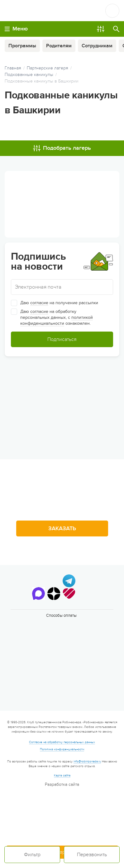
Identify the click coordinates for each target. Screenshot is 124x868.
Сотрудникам (97, 46)
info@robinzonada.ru (87, 762)
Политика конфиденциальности (62, 749)
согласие (39, 303)
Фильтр (32, 855)
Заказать (62, 528)
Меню (16, 29)
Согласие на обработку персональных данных (62, 742)
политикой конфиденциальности (57, 320)
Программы (22, 46)
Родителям (59, 46)
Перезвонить (92, 855)
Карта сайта (62, 776)
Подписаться (62, 339)
